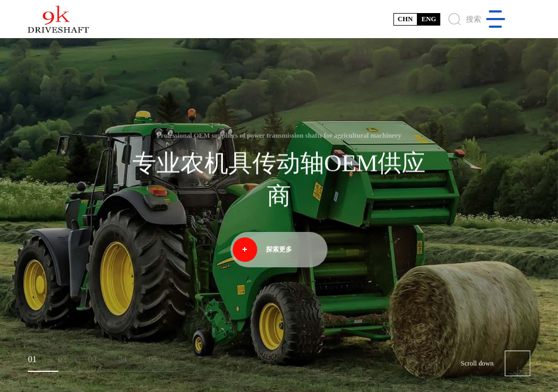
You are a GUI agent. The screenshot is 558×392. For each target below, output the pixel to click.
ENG (429, 19)
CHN (405, 19)
